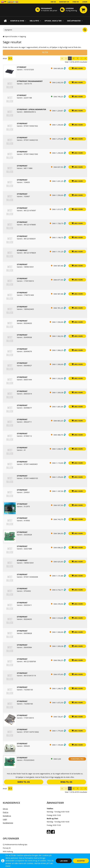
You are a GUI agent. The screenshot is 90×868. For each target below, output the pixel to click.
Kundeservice (8, 823)
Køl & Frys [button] (35, 21)
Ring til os (66, 782)
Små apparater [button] (75, 21)
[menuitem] (62, 58)
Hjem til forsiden (10, 36)
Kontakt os (64, 2)
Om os (53, 2)
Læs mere (64, 861)
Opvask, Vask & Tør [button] (54, 21)
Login (85, 2)
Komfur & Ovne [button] (18, 21)
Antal (8, 58)
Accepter (81, 861)
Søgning (23, 36)
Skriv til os (24, 782)
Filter (45, 52)
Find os (76, 2)
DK (4, 2)
